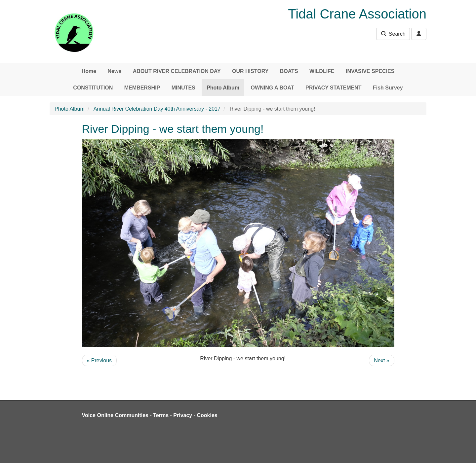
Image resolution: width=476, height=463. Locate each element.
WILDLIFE (322, 71)
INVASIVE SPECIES (370, 71)
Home (89, 71)
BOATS (289, 71)
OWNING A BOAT (273, 88)
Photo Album (223, 88)
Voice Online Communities (115, 415)
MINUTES (183, 88)
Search (393, 34)
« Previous (99, 360)
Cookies (207, 415)
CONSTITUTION (93, 88)
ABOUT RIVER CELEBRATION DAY (177, 71)
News (115, 71)
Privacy (183, 415)
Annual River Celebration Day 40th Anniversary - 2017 (157, 109)
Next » (381, 360)
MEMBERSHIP (142, 88)
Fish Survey (388, 88)
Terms (161, 415)
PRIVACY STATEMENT (334, 88)
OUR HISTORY (250, 71)
